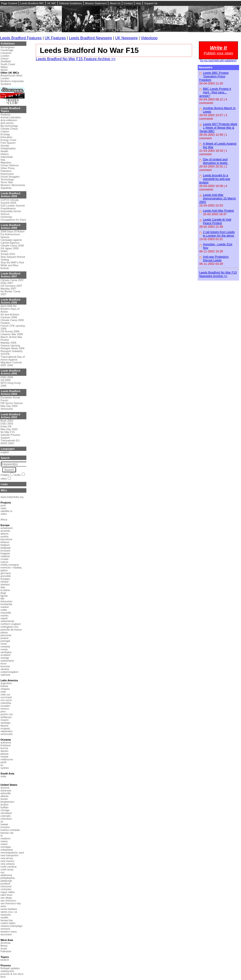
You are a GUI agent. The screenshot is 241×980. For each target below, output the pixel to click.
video (4, 479)
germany (6, 573)
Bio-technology (9, 126)
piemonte (6, 635)
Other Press (8, 168)
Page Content (9, 3)
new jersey (7, 858)
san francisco (8, 901)
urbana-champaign (11, 926)
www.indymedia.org (12, 497)
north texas (7, 869)
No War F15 (8, 432)
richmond (6, 886)
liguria (4, 596)
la (2, 836)
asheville (6, 793)
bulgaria (5, 553)
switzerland (7, 661)
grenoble (6, 576)
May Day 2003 (9, 429)
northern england (10, 624)
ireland (4, 582)
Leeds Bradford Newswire (90, 38)
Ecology (5, 134)
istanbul (5, 584)
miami (4, 844)
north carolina (8, 867)
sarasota (6, 915)
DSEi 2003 (7, 424)
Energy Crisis (8, 140)
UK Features (55, 38)
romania (5, 647)
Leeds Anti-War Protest (218, 211)
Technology (7, 179)
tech (3, 977)
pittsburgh (6, 881)
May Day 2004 (9, 406)
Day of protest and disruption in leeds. (215, 161)
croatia (4, 559)
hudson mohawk (10, 830)
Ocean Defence (10, 165)
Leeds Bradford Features (21, 38)
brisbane (6, 745)
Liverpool (6, 53)
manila (4, 757)
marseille (6, 613)
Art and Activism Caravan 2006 (10, 316)
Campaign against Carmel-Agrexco (11, 241)
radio (3, 508)
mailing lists (7, 971)
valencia (5, 675)
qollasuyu (6, 717)
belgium (5, 545)
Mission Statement (96, 3)
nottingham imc (9, 627)
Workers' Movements (13, 185)
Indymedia (7, 157)
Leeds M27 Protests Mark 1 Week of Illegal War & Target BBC (218, 128)
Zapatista (6, 188)
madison (5, 838)
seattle (4, 917)
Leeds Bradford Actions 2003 (10, 416)
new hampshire (9, 855)
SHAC (4, 251)
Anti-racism (7, 123)
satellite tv (6, 511)
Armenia (5, 943)
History (5, 154)
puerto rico (7, 714)
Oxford (4, 59)
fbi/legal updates (10, 968)
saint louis (6, 895)
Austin (4, 799)
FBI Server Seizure (12, 403)
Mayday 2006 (8, 343)
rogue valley (8, 892)
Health (4, 151)
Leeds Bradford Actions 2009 (10, 195)
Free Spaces (8, 143)
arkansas (6, 790)
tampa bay (7, 920)
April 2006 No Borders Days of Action (10, 309)
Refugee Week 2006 (12, 348)
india (3, 776)
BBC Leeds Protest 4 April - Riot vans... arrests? (215, 92)
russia (4, 649)
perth (4, 762)
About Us (115, 3)
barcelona (6, 539)
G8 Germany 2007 (11, 286)
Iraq (3, 160)
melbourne (7, 759)
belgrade (6, 548)
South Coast (8, 64)
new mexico (7, 861)
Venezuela (7, 409)
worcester (6, 934)
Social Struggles (10, 177)
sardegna (6, 652)
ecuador (5, 706)
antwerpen (7, 528)
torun (4, 663)
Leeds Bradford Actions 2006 (10, 301)
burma (4, 748)
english (5, 452)
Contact (128, 3)
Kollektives (8, 44)
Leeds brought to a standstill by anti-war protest (215, 179)
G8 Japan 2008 (10, 248)
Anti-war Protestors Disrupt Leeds (216, 258)
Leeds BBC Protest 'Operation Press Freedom (214, 76)
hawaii (4, 824)
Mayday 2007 (8, 289)
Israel (4, 948)
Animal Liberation (11, 117)
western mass (9, 932)
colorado (6, 816)
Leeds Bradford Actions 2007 (10, 275)
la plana (5, 590)
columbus (6, 819)
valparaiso (6, 731)
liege (3, 593)
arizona (5, 788)
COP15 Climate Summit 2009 (10, 201)
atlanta (4, 796)
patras (4, 632)
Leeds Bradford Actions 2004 (10, 393)
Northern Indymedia (12, 81)
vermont (5, 929)
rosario (4, 720)
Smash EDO (8, 254)
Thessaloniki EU (10, 440)
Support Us (151, 3)
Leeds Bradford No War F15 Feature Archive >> (76, 59)
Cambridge (7, 50)
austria (4, 536)
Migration (6, 163)
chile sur (5, 694)
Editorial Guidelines (71, 3)
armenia (5, 531)
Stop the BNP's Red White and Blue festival (12, 265)
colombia (6, 703)
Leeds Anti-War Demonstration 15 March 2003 (217, 198)
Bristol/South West (11, 75)
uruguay (5, 728)
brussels (5, 551)
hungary (5, 579)
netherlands (7, 621)
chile (3, 692)
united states (8, 923)
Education (6, 137)
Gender (5, 146)
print (3, 505)
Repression (7, 174)
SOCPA (5, 354)
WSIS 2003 (7, 443)
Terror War (7, 182)
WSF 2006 (7, 365)
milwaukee (7, 850)
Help (139, 3)
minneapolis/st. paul (12, 853)
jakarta (4, 754)
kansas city (7, 833)
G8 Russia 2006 (10, 331)
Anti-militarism (9, 120)
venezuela (6, 734)
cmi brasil (6, 697)
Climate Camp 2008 (12, 246)
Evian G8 (6, 426)
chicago (5, 810)
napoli (4, 618)
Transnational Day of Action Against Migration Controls (13, 360)
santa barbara (9, 909)
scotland (5, 655)
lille (2, 599)
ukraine (5, 669)
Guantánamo (8, 208)
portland (5, 884)
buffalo (4, 807)
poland (4, 638)
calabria (5, 556)
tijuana (4, 726)
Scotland (6, 84)
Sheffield (6, 61)
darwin (4, 751)
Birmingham (8, 47)
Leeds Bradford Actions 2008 (10, 226)
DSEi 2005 (7, 377)
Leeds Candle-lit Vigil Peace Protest (217, 221)
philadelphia (8, 878)
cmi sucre (6, 700)
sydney (5, 768)
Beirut (4, 946)
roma (4, 644)
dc (2, 821)
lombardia (6, 604)
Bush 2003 (7, 421)
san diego (6, 898)
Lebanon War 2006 (12, 334)
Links (4, 484)
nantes (4, 615)
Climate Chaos (9, 129)
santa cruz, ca (9, 912)
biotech (5, 960)
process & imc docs (12, 974)
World (4, 70)
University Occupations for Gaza (13, 218)
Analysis (5, 115)
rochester (6, 889)
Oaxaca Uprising (10, 345)
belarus (5, 542)
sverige (5, 658)
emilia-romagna (10, 565)
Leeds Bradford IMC (32, 3)
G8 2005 (6, 380)
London (5, 56)
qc (2, 765)
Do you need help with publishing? (218, 61)
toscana (5, 666)
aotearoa (6, 742)
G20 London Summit (13, 206)
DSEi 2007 (7, 283)
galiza (4, 570)
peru (3, 711)
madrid (4, 607)
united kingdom (9, 672)
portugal (5, 641)
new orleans (8, 864)
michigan (6, 847)
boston (4, 805)
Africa (4, 520)
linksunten (6, 601)
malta (4, 610)
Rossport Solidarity (12, 351)
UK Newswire (126, 38)
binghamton (7, 802)
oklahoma (6, 875)
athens (4, 534)
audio (17, 475)
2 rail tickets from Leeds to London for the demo (219, 234)
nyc (2, 872)
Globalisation (8, 148)
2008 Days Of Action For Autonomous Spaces (12, 234)
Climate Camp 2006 (12, 320)
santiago (5, 723)
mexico (5, 709)
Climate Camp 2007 (12, 280)
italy (3, 587)
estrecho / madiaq (11, 567)
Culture (5, 131)
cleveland (6, 813)
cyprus (4, 562)
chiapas (5, 689)
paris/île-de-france (11, 630)
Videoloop (149, 38)
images (5, 475)
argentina (6, 683)
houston (5, 827)
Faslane (5, 323)
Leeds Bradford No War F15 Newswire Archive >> (218, 274)
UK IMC (51, 3)
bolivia (4, 686)
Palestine (6, 171)
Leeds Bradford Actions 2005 (10, 372)
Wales (4, 67)
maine (4, 841)
